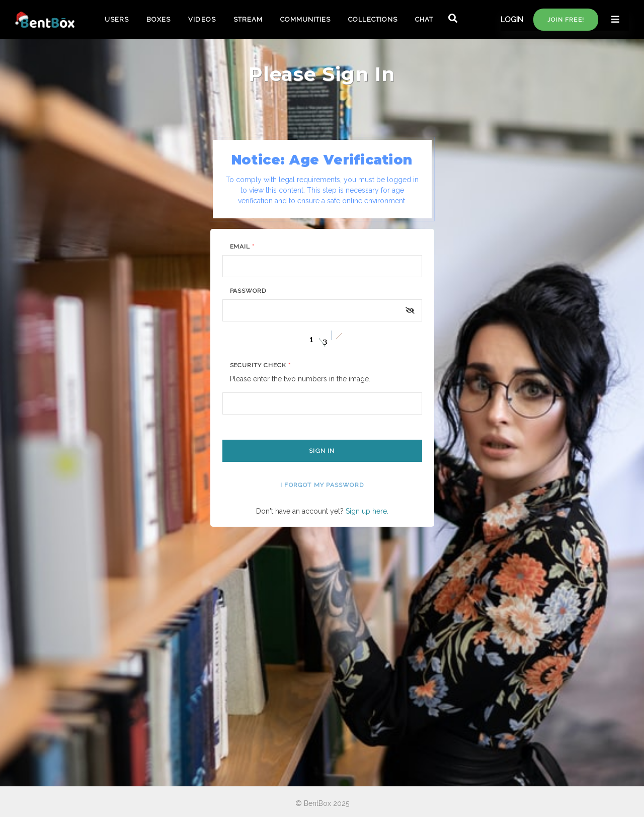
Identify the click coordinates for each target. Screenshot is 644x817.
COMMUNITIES (305, 19)
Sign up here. (367, 511)
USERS (117, 19)
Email (243, 247)
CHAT (424, 19)
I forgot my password (322, 485)
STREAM (248, 19)
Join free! (566, 20)
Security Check (260, 365)
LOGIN (512, 20)
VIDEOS (202, 19)
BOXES (158, 19)
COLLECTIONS (373, 19)
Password (248, 291)
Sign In (322, 451)
